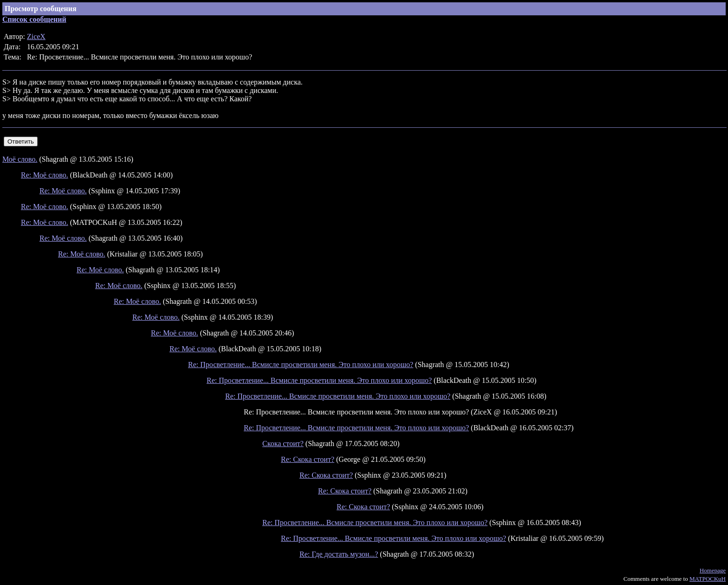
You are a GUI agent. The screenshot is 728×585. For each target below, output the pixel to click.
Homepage (713, 570)
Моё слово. (20, 159)
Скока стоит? (283, 444)
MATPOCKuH (708, 579)
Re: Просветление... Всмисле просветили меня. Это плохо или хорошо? (301, 365)
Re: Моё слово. (45, 175)
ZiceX (36, 36)
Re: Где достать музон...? (339, 554)
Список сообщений (34, 19)
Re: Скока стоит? (308, 459)
